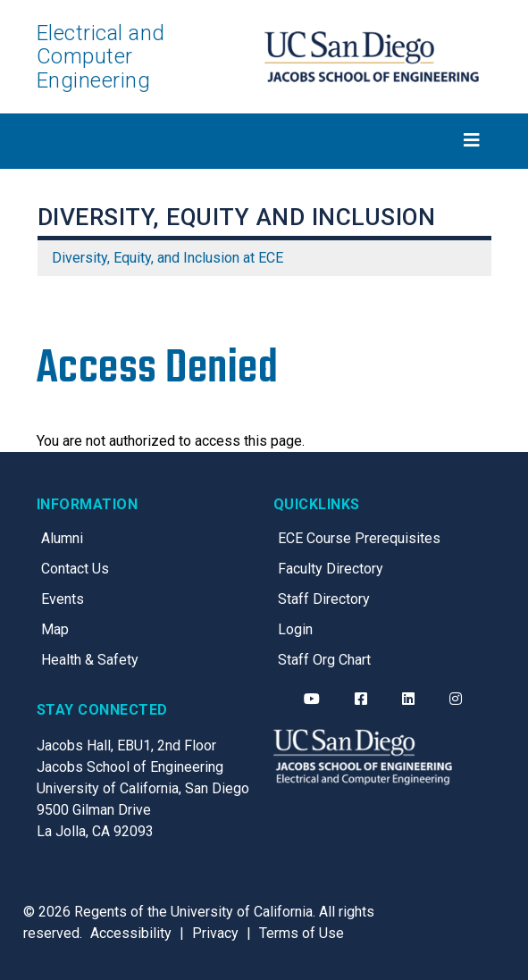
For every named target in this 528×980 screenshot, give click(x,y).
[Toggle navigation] (264, 140)
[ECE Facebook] (361, 699)
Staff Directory (324, 599)
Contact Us (75, 569)
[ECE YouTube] (312, 699)
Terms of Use (302, 933)
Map (55, 629)
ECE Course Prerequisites (359, 538)
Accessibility (131, 933)
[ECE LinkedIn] (408, 699)
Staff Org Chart (324, 660)
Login (295, 629)
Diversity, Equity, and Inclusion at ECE (168, 258)
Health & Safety (90, 660)
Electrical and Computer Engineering (101, 57)
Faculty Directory (331, 569)
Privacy (215, 933)
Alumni (62, 538)
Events (63, 599)
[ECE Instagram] (456, 699)
